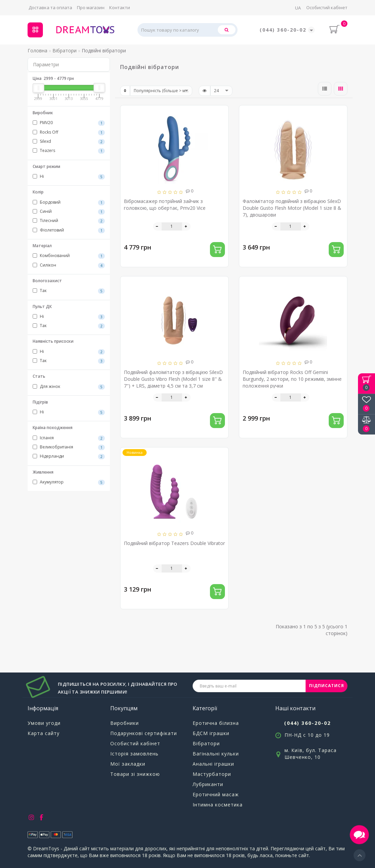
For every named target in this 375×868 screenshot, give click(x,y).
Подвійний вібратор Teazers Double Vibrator (174, 543)
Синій (69, 211)
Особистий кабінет (327, 7)
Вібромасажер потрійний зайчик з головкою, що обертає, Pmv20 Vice (165, 205)
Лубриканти (208, 784)
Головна (37, 50)
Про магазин (91, 7)
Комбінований (69, 256)
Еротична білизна (216, 723)
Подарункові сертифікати (144, 733)
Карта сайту (44, 733)
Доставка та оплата (50, 7)
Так (69, 291)
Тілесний (69, 221)
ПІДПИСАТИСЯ (327, 686)
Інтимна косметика (218, 805)
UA (298, 8)
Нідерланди (69, 456)
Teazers (69, 151)
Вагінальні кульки (216, 754)
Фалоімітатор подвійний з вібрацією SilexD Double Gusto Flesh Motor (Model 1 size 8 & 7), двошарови (292, 208)
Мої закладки (128, 764)
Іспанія (69, 438)
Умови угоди (44, 723)
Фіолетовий (69, 230)
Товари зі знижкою (135, 774)
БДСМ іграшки (211, 733)
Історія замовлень (134, 754)
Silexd (69, 141)
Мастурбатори (212, 774)
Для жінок (69, 387)
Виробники (125, 723)
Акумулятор (69, 482)
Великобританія (69, 447)
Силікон (69, 265)
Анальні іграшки (213, 764)
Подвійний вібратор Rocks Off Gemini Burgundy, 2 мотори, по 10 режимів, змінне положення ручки (292, 379)
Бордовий (69, 202)
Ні (69, 176)
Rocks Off (69, 132)
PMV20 (69, 123)
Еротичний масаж (216, 794)
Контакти (120, 7)
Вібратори (206, 743)
